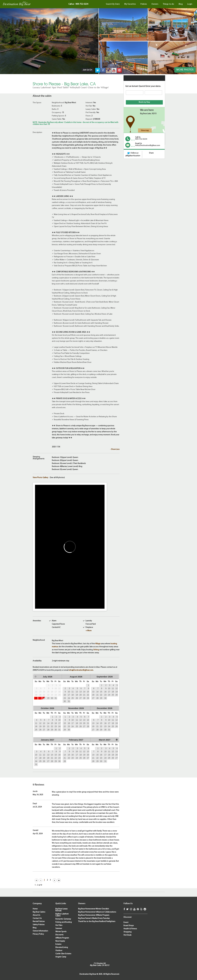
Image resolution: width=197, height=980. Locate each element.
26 (36, 698)
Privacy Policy (38, 934)
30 (52, 698)
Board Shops (129, 926)
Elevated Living (62, 947)
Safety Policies (39, 925)
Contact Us (37, 918)
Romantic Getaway (63, 919)
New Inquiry (60, 941)
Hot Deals (128, 935)
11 (73, 692)
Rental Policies (39, 921)
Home (35, 909)
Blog (181, 4)
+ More (89, 631)
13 (81, 692)
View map (145, 131)
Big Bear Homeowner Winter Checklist (94, 909)
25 (73, 698)
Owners (155, 4)
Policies (144, 4)
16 (65, 695)
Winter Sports (61, 932)
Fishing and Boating (64, 922)
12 (77, 692)
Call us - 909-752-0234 (78, 4)
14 (84, 692)
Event (126, 922)
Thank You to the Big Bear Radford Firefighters (97, 921)
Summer (59, 928)
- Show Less (115, 449)
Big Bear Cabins (39, 912)
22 (88, 695)
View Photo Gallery (40, 478)
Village (98, 644)
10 (69, 692)
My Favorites (130, 4)
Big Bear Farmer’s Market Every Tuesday (94, 918)
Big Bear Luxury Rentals (61, 910)
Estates (58, 944)
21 (84, 695)
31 (56, 698)
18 (73, 695)
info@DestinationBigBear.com (81, 670)
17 (69, 695)
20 (81, 695)
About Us (36, 915)
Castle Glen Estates (63, 954)
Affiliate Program (62, 938)
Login (190, 4)
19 (77, 695)
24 (69, 698)
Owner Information (40, 931)
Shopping (128, 932)
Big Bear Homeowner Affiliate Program (94, 915)
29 (48, 698)
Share (151, 153)
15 (88, 692)
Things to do (168, 4)
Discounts (59, 935)
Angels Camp (61, 957)
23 (65, 698)
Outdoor (59, 951)
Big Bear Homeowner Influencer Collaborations (97, 912)
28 (44, 698)
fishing (96, 650)
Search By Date (113, 4)
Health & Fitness (130, 929)
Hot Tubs (59, 925)
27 (40, 698)
